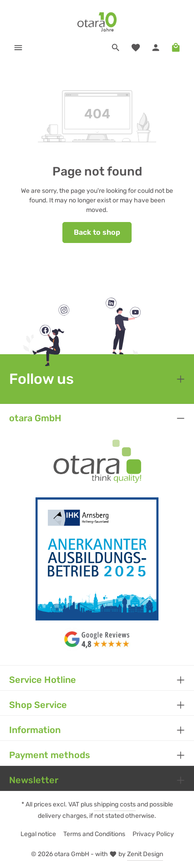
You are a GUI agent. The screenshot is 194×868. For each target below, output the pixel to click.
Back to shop (97, 232)
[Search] (116, 47)
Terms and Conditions (94, 834)
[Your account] (156, 47)
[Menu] (18, 47)
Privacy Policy (153, 834)
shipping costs (115, 804)
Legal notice (38, 834)
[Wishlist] (136, 47)
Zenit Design (145, 854)
